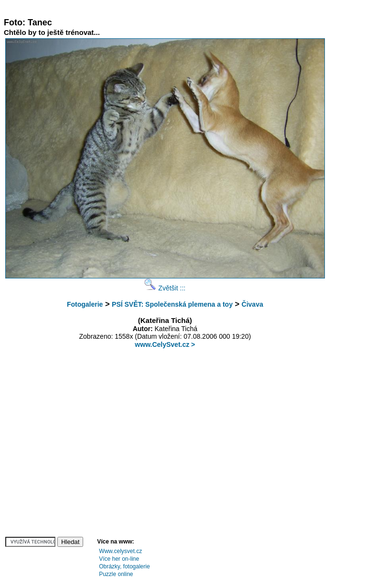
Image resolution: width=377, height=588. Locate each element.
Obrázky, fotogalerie (124, 566)
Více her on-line (119, 559)
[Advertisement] (178, 7)
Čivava (253, 304)
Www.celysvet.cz (120, 551)
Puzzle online (116, 574)
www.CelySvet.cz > (165, 344)
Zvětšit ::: (165, 288)
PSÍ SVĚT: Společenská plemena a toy (172, 304)
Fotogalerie (85, 304)
